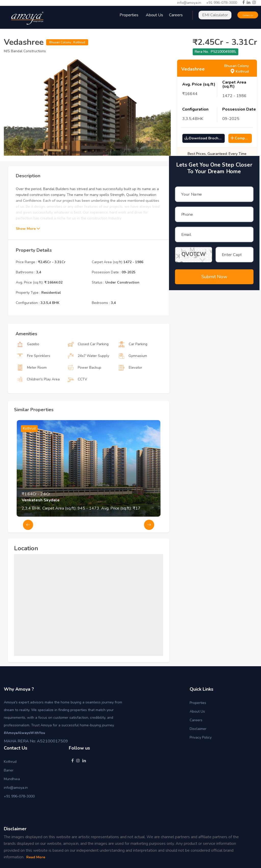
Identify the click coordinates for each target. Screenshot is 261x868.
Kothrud (10, 762)
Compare (240, 138)
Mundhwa (12, 779)
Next (149, 546)
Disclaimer (198, 729)
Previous (28, 546)
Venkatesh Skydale (41, 521)
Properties (198, 703)
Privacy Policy (201, 737)
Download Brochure (204, 138)
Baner (9, 770)
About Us (154, 15)
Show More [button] (28, 250)
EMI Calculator (215, 15)
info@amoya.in (189, 3)
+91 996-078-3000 (222, 3)
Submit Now (214, 270)
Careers (196, 720)
